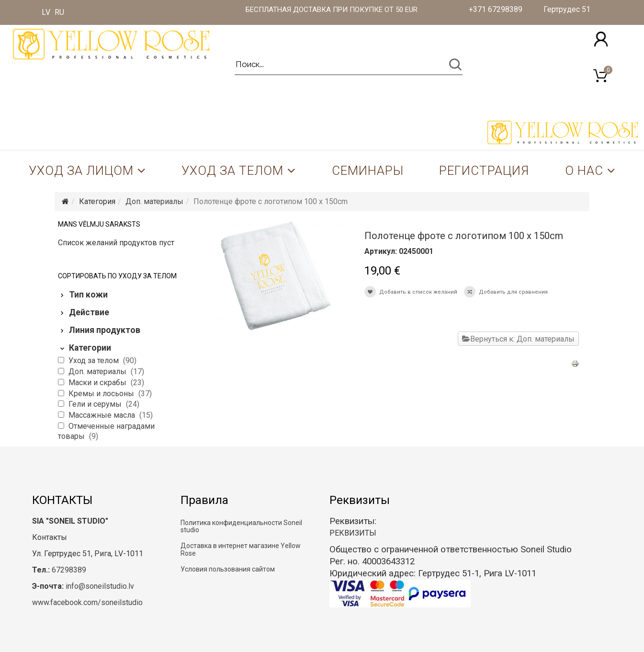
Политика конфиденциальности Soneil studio (241, 526)
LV (46, 12)
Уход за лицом (81, 171)
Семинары (368, 171)
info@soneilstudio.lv (100, 586)
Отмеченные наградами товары (106, 431)
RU (59, 12)
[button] (601, 39)
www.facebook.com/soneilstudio (87, 602)
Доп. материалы (154, 201)
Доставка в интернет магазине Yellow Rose (241, 549)
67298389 (69, 570)
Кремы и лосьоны (102, 394)
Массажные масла (103, 415)
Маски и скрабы (98, 383)
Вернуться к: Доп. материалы (518, 339)
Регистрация (484, 171)
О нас (584, 171)
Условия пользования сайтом (228, 569)
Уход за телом (232, 171)
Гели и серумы (96, 404)
